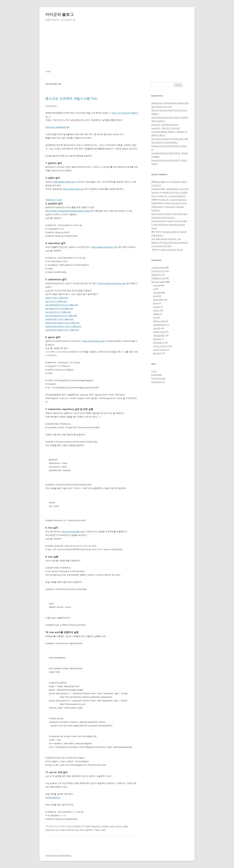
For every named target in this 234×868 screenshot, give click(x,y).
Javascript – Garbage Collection (165, 125)
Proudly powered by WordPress (58, 855)
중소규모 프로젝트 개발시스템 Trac (71, 98)
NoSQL (156, 310)
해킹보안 (157, 353)
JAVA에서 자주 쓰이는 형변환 (175, 192)
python (119, 826)
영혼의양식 (156, 275)
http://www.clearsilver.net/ (104, 247)
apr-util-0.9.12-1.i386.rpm (58, 312)
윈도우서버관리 (160, 350)
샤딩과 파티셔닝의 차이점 (176, 203)
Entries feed (157, 375)
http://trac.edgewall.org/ (58, 127)
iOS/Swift (157, 293)
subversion (50, 830)
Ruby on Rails (159, 321)
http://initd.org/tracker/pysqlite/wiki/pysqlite (68, 211)
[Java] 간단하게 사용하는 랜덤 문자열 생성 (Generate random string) (169, 225)
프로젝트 (88, 830)
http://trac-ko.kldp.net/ (73, 531)
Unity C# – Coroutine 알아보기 (172, 196)
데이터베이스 (159, 343)
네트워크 (157, 339)
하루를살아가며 (158, 278)
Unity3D (157, 328)
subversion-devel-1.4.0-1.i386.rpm (62, 323)
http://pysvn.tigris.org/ (94, 341)
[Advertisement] (117, 46)
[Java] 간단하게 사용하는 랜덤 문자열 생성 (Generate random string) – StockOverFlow (169, 217)
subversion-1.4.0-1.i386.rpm (59, 319)
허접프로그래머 (158, 282)
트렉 (82, 830)
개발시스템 (65, 830)
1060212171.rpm (54, 200)
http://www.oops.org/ (74, 189)
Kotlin (156, 303)
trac (58, 830)
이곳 (47, 290)
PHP (155, 318)
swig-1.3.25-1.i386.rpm (57, 298)
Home (48, 72)
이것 (47, 218)
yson (153, 196)
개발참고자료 (159, 332)
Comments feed (158, 378)
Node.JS (157, 307)
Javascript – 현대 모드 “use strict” (166, 128)
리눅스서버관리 (74, 826)
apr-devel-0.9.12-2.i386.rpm (59, 308)
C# (154, 289)
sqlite (126, 826)
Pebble (156, 314)
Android (157, 285)
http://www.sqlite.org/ (65, 182)
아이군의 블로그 (59, 14)
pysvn (112, 826)
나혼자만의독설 (158, 267)
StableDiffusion (160, 325)
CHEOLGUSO (157, 207)
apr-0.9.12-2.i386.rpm (56, 301)
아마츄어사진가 (158, 271)
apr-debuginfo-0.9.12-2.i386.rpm (62, 305)
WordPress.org (158, 382)
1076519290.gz (53, 797)
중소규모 (75, 830)
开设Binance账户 (159, 182)
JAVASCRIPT (158, 300)
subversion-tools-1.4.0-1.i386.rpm (62, 330)
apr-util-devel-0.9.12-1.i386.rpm (61, 316)
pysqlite (105, 826)
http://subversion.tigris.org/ (112, 283)
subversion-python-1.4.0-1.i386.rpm (63, 326)
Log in (154, 371)
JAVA (155, 296)
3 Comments (51, 106)
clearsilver (96, 826)
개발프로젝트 (159, 335)
